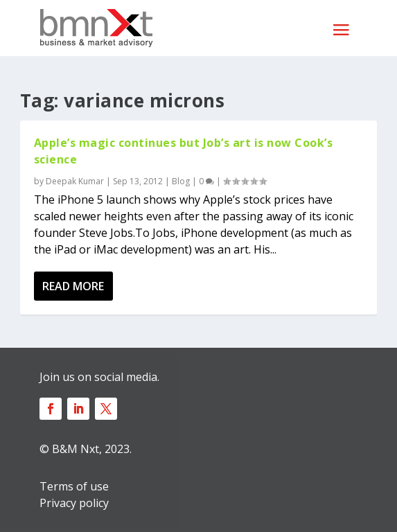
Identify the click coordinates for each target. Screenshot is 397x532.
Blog (181, 181)
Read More (73, 286)
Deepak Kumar (75, 181)
